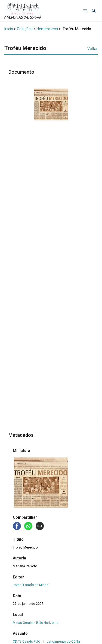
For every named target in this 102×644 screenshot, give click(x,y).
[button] (94, 11)
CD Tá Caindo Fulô (26, 642)
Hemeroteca (47, 29)
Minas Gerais (23, 623)
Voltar (92, 49)
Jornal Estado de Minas (31, 585)
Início (9, 29)
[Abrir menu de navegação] (85, 11)
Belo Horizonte (47, 623)
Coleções (25, 29)
